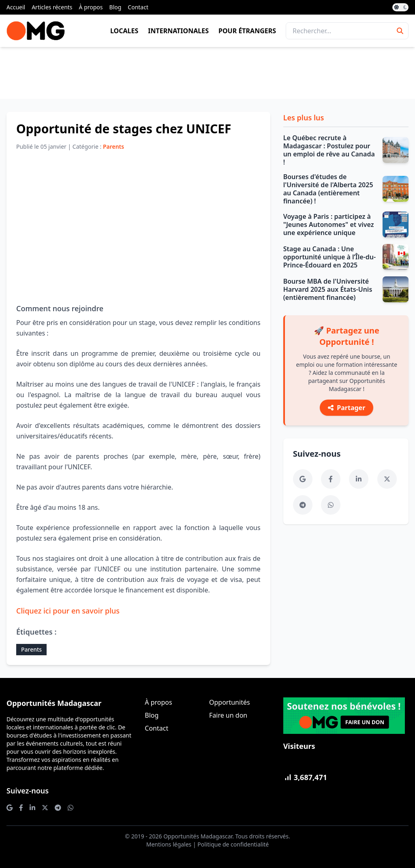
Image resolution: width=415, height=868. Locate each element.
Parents (31, 649)
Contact (138, 7)
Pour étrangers (247, 31)
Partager (347, 408)
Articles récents (52, 7)
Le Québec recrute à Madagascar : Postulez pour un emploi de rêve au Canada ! (329, 150)
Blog (116, 7)
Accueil (16, 7)
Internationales (178, 31)
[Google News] (303, 479)
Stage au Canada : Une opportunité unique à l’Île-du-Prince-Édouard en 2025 (329, 257)
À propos (91, 7)
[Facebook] (331, 479)
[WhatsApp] (331, 505)
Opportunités (230, 702)
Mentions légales (169, 844)
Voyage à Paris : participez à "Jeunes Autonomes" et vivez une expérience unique (329, 224)
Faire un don (228, 715)
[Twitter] (387, 479)
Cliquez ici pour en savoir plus (68, 611)
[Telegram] (303, 505)
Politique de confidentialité (233, 844)
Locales (124, 31)
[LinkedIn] (359, 479)
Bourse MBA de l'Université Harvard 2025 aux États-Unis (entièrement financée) (328, 289)
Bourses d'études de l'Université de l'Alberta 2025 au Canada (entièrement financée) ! (328, 189)
